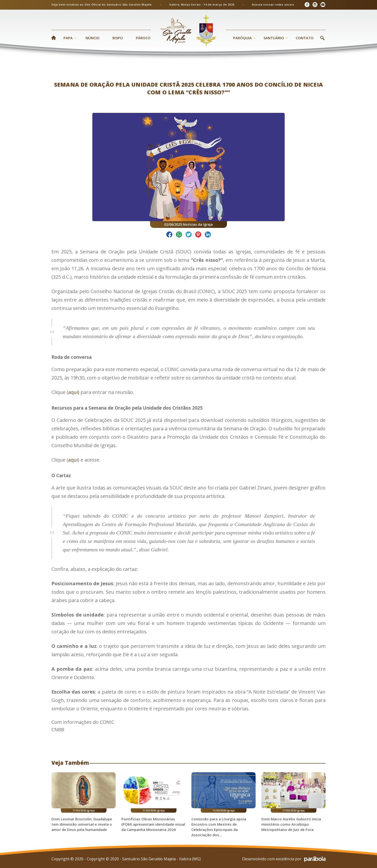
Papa (68, 38)
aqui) (74, 392)
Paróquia (242, 38)
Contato (305, 38)
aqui (73, 460)
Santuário (274, 38)
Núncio (93, 38)
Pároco (143, 38)
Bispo (118, 38)
